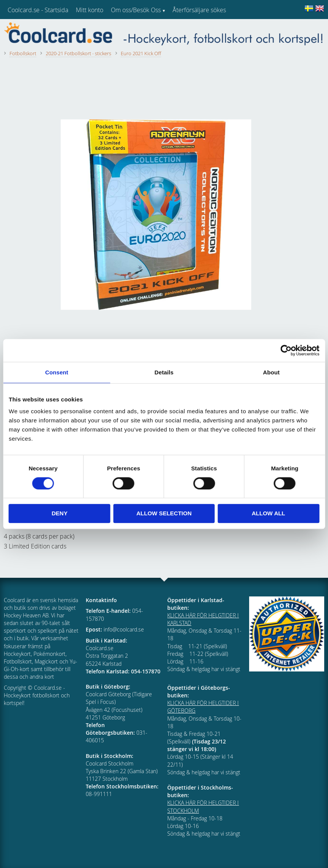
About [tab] (271, 372)
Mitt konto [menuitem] (90, 10)
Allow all (269, 513)
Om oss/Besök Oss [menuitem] (136, 10)
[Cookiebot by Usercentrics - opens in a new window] (286, 350)
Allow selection (164, 513)
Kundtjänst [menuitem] (187, 30)
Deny (59, 513)
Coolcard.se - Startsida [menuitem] (38, 10)
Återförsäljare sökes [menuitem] (199, 10)
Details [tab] (164, 372)
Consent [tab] (57, 372)
